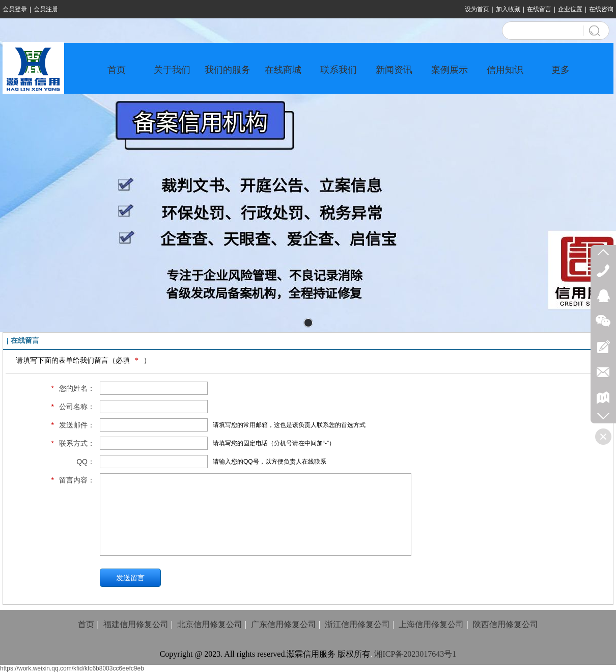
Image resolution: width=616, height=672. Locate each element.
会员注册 (46, 9)
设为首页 (477, 9)
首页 (86, 624)
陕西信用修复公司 (506, 624)
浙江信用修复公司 (357, 624)
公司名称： (71, 407)
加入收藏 (508, 9)
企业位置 (570, 9)
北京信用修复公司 (210, 624)
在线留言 (539, 9)
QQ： (86, 462)
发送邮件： (71, 425)
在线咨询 (601, 9)
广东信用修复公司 (284, 624)
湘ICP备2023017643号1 (415, 654)
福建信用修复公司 (136, 624)
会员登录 (15, 9)
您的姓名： (71, 388)
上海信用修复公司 (431, 624)
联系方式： (71, 443)
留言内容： (71, 480)
